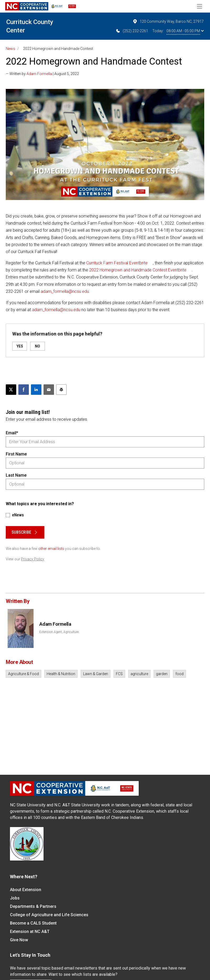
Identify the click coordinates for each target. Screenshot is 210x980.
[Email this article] (49, 390)
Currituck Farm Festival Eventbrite (117, 263)
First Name (16, 454)
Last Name (16, 475)
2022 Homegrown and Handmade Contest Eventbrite (138, 270)
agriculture (139, 674)
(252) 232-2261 (132, 31)
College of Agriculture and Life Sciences (49, 915)
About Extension (26, 890)
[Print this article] (61, 390)
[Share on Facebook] (24, 390)
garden (162, 674)
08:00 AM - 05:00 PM (185, 31)
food (179, 674)
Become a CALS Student (33, 923)
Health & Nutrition (61, 674)
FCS (119, 674)
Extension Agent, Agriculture (59, 632)
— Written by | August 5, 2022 (42, 74)
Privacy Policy (33, 559)
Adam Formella (39, 74)
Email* (12, 433)
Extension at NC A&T (30, 931)
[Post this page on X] (11, 390)
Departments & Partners (33, 906)
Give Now (19, 940)
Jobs (15, 898)
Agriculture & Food (23, 674)
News (10, 49)
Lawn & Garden (96, 674)
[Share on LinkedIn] (36, 390)
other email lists (51, 549)
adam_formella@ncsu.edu (65, 291)
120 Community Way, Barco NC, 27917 (168, 21)
